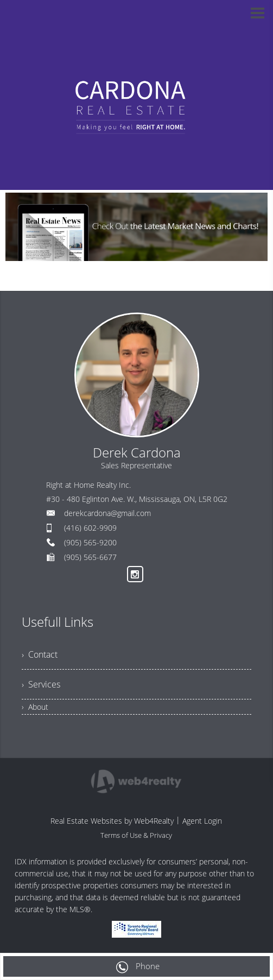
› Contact (40, 654)
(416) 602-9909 (90, 528)
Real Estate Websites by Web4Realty (112, 821)
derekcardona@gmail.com (107, 513)
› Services (41, 684)
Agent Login (202, 821)
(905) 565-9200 (90, 542)
